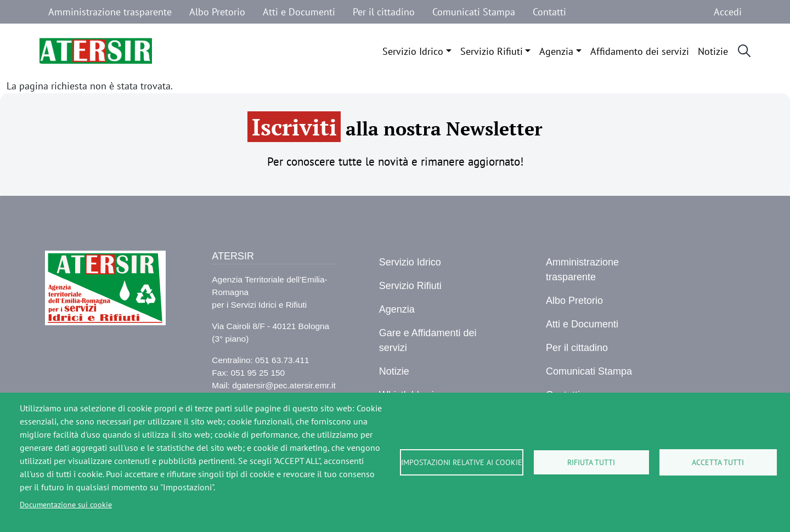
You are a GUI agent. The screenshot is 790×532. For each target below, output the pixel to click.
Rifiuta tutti (591, 462)
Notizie (713, 51)
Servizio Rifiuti (492, 51)
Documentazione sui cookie (66, 505)
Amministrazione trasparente (110, 12)
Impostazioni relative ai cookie (462, 462)
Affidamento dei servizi (640, 51)
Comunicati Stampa (474, 12)
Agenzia (556, 51)
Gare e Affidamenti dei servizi (428, 340)
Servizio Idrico (413, 51)
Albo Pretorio (217, 12)
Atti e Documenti (299, 12)
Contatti (549, 12)
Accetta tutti (718, 462)
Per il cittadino (384, 12)
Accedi (728, 12)
